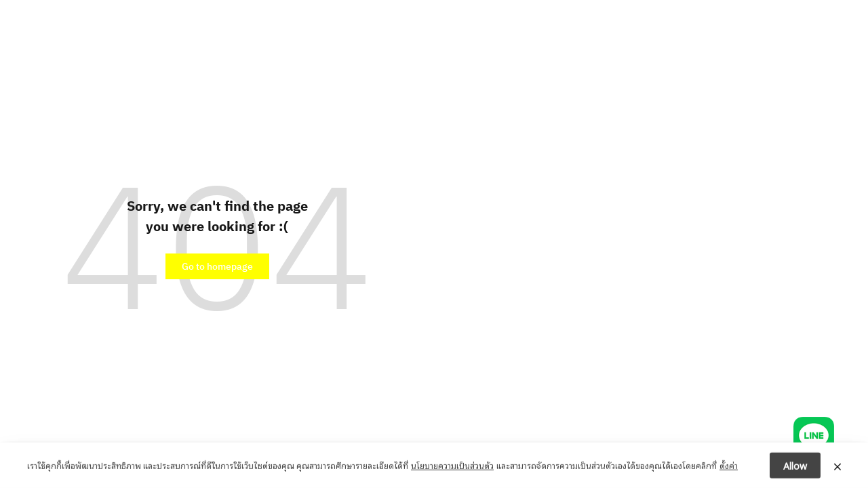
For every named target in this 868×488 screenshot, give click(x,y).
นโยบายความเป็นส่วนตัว (452, 467)
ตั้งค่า (729, 467)
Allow (795, 467)
